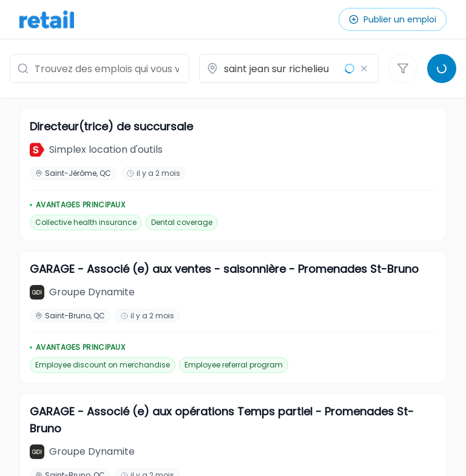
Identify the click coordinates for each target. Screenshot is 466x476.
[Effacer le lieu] (364, 69)
